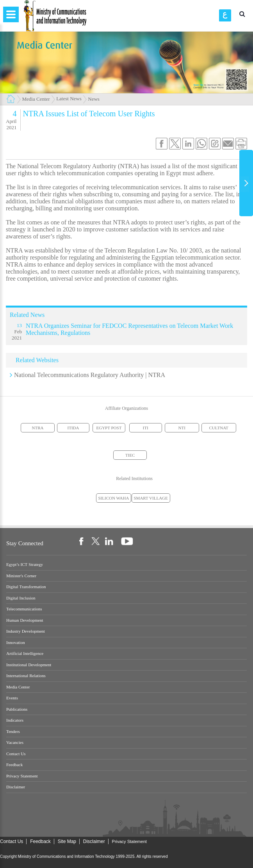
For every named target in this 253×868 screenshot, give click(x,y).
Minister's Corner (21, 576)
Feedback (14, 765)
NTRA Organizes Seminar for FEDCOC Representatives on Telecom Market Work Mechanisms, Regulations (129, 329)
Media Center (36, 99)
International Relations (26, 676)
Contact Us (16, 754)
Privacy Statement (22, 776)
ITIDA (73, 428)
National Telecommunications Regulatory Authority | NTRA (90, 375)
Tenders (13, 732)
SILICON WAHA (114, 498)
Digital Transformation (26, 587)
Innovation (16, 643)
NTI (182, 428)
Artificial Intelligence (25, 654)
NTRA (38, 428)
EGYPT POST (109, 428)
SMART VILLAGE (151, 498)
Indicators (15, 720)
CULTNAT (219, 428)
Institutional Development (29, 665)
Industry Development (26, 631)
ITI (146, 428)
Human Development (25, 620)
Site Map (67, 841)
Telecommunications (24, 609)
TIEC (130, 455)
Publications (17, 709)
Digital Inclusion (21, 598)
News (94, 99)
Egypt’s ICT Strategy (25, 565)
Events (12, 698)
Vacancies (15, 743)
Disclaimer (16, 787)
